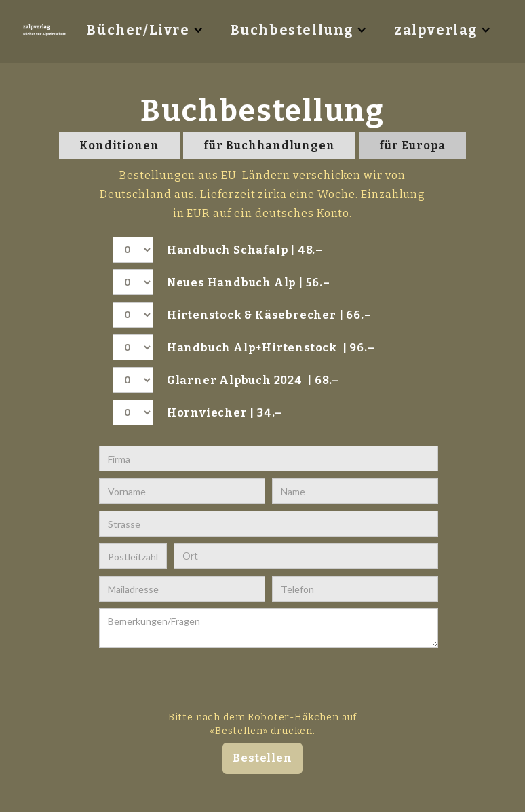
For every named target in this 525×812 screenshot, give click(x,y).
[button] (145, 30)
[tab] (119, 146)
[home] (47, 30)
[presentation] (257, 681)
